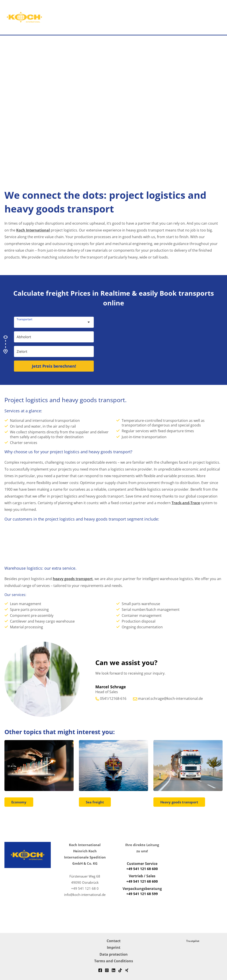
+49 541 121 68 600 (142, 869)
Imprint (114, 947)
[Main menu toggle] (212, 17)
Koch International (33, 230)
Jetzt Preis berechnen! (54, 366)
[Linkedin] (113, 970)
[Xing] (127, 970)
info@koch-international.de (85, 895)
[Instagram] (107, 970)
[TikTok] (120, 970)
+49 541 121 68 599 (142, 894)
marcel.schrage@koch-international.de (170, 698)
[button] (225, 17)
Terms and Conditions (114, 961)
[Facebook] (100, 970)
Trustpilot (193, 941)
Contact (114, 941)
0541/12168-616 (113, 698)
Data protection (114, 954)
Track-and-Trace (186, 503)
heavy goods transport (73, 579)
